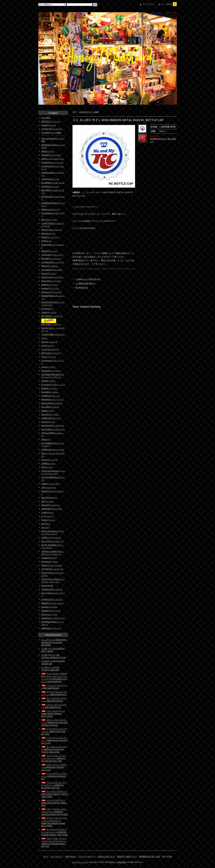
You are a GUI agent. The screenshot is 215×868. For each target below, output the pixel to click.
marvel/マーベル (48, 422)
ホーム (46, 856)
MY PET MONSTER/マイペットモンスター (52, 546)
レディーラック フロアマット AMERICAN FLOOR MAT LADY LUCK (54, 767)
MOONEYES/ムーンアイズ (52, 316)
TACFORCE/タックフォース (52, 569)
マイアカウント (149, 4)
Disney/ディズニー (49, 273)
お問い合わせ (70, 856)
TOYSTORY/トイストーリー (52, 255)
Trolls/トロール (47, 346)
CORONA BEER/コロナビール (53, 334)
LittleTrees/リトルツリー (51, 324)
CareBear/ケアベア (49, 558)
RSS (164, 856)
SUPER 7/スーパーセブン (51, 538)
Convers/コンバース (50, 460)
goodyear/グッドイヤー (51, 371)
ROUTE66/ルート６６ (50, 187)
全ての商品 (46, 118)
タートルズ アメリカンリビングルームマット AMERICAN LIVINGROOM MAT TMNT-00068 (54, 832)
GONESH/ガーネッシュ (51, 396)
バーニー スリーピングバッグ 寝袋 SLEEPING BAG (54, 706)
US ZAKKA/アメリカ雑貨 (89, 112)
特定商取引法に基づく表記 (150, 856)
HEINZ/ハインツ (48, 151)
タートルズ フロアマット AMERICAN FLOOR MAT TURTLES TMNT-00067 (55, 794)
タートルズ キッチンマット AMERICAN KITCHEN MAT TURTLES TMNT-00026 (54, 749)
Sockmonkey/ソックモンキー (53, 429)
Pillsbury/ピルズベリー (50, 209)
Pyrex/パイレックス (49, 614)
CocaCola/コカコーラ (50, 349)
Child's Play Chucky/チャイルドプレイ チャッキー (53, 472)
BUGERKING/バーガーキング (53, 183)
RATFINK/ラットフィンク (51, 259)
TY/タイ (44, 338)
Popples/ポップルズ (50, 562)
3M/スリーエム (47, 501)
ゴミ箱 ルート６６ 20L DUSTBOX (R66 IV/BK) (50, 669)
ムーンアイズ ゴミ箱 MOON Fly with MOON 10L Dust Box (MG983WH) (54, 642)
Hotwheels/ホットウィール (52, 162)
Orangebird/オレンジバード (53, 262)
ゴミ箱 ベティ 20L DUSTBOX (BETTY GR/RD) (53, 650)
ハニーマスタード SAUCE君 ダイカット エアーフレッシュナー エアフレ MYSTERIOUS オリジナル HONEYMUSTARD (54, 678)
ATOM (169, 856)
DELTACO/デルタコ (49, 498)
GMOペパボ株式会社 (118, 862)
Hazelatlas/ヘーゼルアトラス (53, 618)
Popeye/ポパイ (47, 309)
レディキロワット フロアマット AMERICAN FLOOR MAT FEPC (54, 776)
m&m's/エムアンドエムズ (52, 565)
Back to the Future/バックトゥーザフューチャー (53, 533)
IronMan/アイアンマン (50, 288)
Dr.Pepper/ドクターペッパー (53, 385)
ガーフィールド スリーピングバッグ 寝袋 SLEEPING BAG (54, 693)
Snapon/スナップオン (50, 414)
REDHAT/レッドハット (50, 237)
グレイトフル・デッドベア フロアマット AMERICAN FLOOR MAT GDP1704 (54, 785)
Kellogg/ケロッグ (48, 233)
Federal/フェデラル (49, 607)
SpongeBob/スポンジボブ (52, 270)
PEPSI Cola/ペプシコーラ (51, 353)
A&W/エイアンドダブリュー (53, 159)
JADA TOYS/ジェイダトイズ (52, 541)
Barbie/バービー (48, 411)
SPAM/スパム (47, 241)
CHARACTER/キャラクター (52, 129)
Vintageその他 (47, 586)
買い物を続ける (82, 287)
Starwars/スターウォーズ (51, 292)
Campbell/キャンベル (50, 179)
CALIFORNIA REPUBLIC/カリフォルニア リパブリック (53, 376)
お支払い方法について (106, 856)
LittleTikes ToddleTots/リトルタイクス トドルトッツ (53, 553)
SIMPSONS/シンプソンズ (51, 628)
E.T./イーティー (47, 516)
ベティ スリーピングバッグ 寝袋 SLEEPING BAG (54, 687)
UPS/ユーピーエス (49, 487)
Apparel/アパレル (49, 125)
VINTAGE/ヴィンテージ (51, 121)
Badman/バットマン (50, 285)
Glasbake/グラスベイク (51, 611)
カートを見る (169, 4)
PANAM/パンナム (48, 381)
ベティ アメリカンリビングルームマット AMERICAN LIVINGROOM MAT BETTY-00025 (55, 812)
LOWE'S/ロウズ (47, 513)
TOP (74, 112)
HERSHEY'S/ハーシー (50, 251)
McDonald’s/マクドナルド (52, 403)
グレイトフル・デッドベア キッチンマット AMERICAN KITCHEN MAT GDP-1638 (54, 758)
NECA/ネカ (46, 524)
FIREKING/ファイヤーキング (52, 603)
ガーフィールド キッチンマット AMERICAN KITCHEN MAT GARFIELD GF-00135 (54, 723)
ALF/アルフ (46, 527)
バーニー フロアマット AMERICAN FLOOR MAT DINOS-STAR (54, 803)
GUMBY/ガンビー (48, 463)
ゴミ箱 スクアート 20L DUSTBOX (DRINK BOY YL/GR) (54, 656)
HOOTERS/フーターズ (50, 407)
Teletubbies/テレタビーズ (52, 589)
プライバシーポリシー (87, 856)
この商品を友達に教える (85, 283)
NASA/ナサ (46, 439)
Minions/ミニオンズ (49, 342)
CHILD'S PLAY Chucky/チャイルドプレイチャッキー (53, 581)
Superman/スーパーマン (51, 281)
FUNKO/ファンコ (48, 520)
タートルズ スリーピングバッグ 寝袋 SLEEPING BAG (54, 700)
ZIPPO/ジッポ (47, 467)
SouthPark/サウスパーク (51, 418)
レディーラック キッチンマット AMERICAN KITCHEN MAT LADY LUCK (54, 740)
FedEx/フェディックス (50, 484)
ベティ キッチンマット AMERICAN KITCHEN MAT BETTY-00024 (53, 714)
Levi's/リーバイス (48, 367)
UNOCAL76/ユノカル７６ (52, 230)
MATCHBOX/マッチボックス (53, 426)
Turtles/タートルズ (49, 312)
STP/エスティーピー (49, 220)
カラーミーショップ (80, 862)
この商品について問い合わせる (88, 279)
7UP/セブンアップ (49, 357)
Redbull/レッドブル (49, 388)
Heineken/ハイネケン (50, 392)
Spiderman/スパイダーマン (52, 277)
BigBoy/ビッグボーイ (50, 266)
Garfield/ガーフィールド (51, 155)
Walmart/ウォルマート (50, 505)
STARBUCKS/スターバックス (53, 450)
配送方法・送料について (127, 856)
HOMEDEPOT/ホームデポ (52, 509)
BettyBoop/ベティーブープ (52, 399)
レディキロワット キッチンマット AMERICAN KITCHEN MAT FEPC (54, 731)
